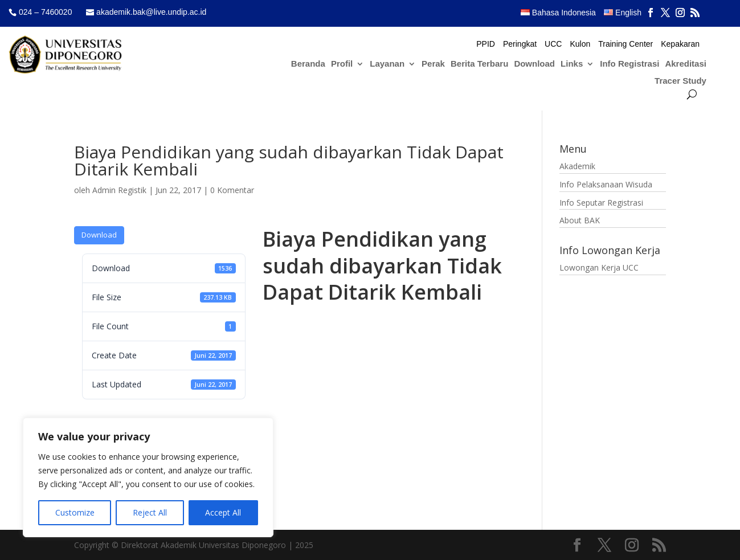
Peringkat (520, 44)
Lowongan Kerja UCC (599, 267)
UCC (553, 44)
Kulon (580, 44)
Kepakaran (680, 44)
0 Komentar (232, 190)
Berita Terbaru (479, 64)
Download (534, 64)
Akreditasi (686, 64)
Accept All (223, 512)
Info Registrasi (629, 64)
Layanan (387, 64)
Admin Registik (119, 190)
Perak (433, 64)
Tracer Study (680, 81)
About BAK (580, 220)
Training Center (625, 44)
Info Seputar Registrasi (601, 203)
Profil (342, 64)
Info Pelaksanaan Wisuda (606, 184)
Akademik (577, 166)
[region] (148, 477)
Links (572, 64)
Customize (75, 512)
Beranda (308, 64)
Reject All (150, 512)
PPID (486, 44)
